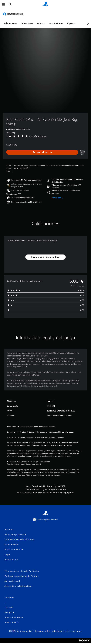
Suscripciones (56, 23)
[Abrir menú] (3, 4)
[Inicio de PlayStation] (45, 4)
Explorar (71, 23)
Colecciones (27, 23)
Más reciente (10, 23)
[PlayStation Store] (14, 14)
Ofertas (41, 23)
